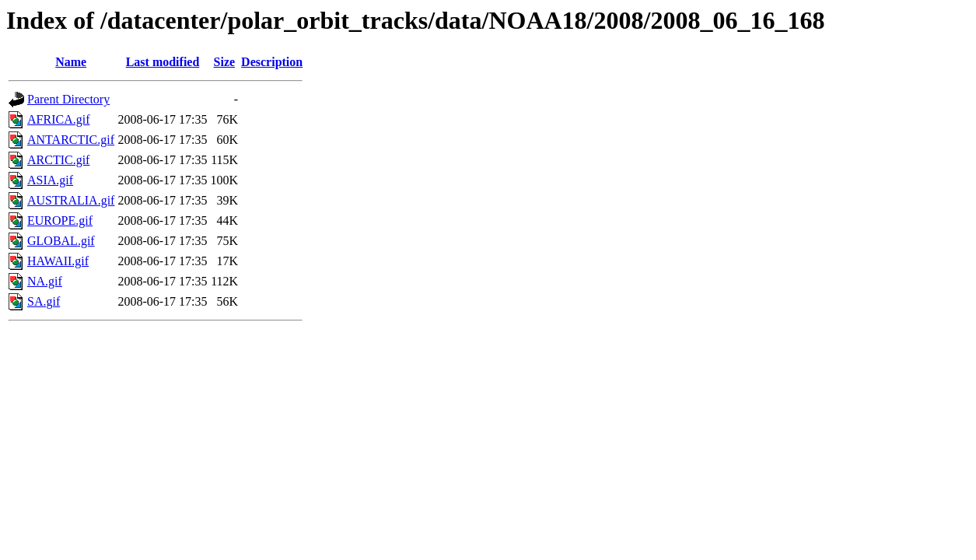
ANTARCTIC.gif (71, 140)
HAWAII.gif (58, 261)
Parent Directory (68, 99)
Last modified (163, 62)
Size (225, 62)
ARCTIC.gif (58, 160)
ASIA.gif (50, 180)
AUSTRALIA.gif (71, 200)
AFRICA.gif (58, 119)
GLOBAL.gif (61, 241)
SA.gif (44, 301)
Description (272, 62)
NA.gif (45, 281)
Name (71, 62)
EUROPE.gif (60, 220)
